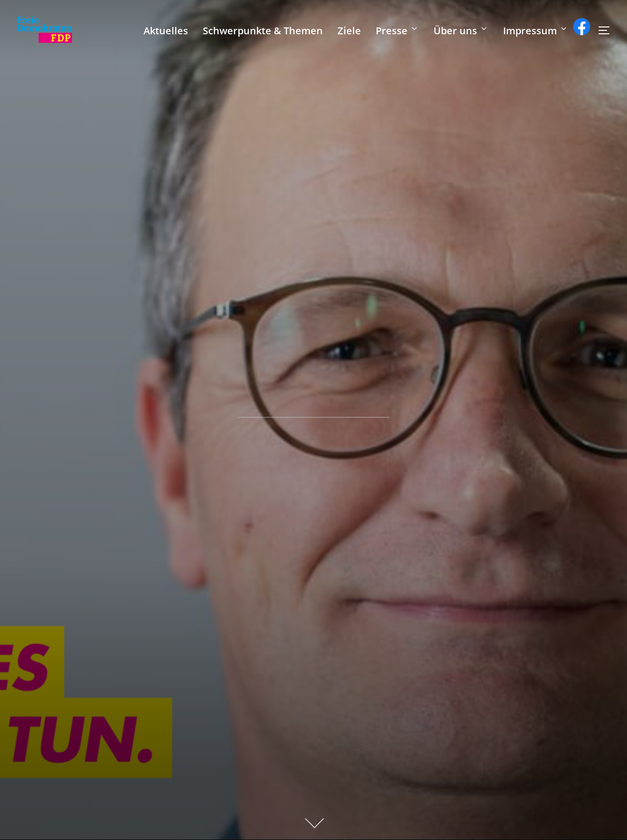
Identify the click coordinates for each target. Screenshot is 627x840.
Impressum (536, 31)
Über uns (461, 31)
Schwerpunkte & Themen (263, 31)
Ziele (349, 31)
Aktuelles (166, 31)
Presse (397, 31)
